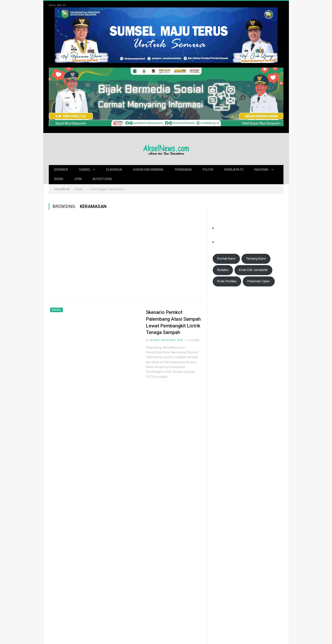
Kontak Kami (226, 259)
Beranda (61, 170)
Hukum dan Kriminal (148, 170)
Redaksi (223, 270)
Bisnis (59, 179)
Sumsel (85, 170)
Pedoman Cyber (259, 281)
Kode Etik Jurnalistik (253, 270)
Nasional (262, 170)
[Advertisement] (84, 258)
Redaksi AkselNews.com (166, 340)
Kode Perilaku (227, 281)
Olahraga (114, 170)
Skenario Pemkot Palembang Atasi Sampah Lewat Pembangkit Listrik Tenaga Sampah (173, 322)
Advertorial (103, 179)
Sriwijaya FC (234, 170)
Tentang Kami (256, 259)
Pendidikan (183, 170)
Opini (78, 179)
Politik (208, 170)
